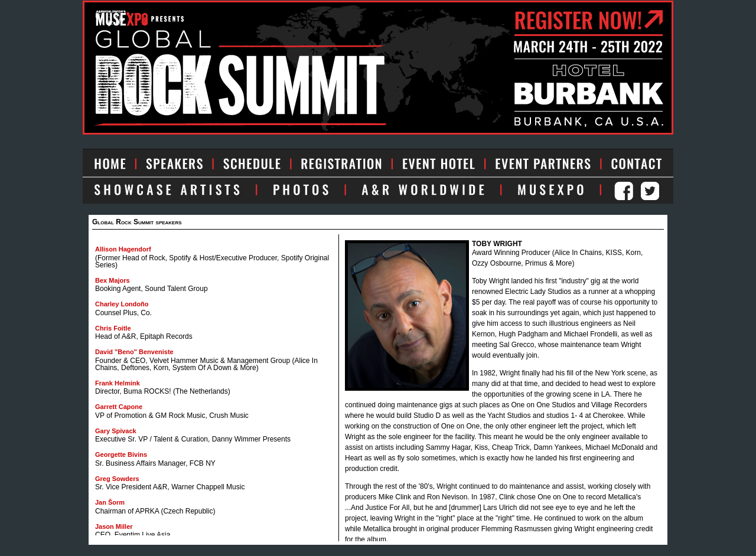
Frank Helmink (118, 383)
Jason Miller (114, 526)
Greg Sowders (117, 479)
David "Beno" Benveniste (134, 352)
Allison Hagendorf (123, 249)
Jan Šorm (110, 502)
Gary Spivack (116, 431)
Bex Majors (113, 280)
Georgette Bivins (121, 454)
